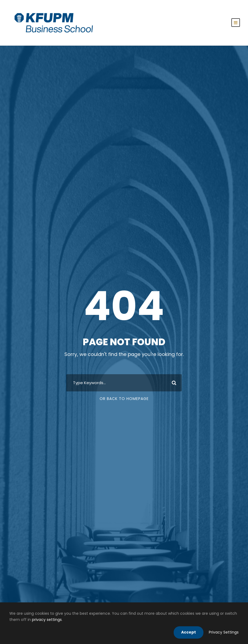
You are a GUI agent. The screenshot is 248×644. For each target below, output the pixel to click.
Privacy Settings (224, 632)
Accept (189, 632)
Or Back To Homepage (124, 399)
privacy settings (47, 620)
